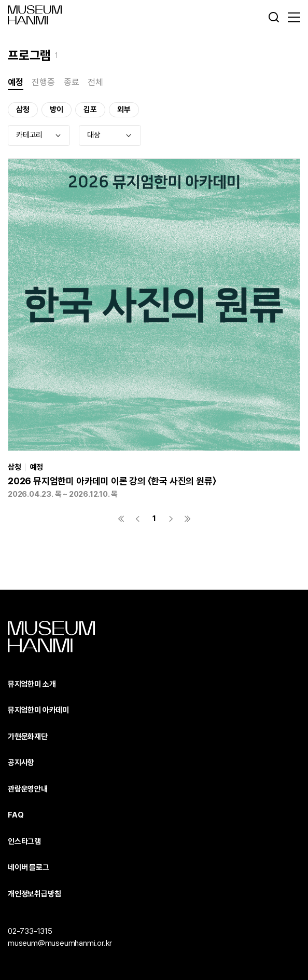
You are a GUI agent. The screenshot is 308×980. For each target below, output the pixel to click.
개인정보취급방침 (34, 894)
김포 (90, 110)
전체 (95, 82)
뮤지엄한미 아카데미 (38, 710)
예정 (16, 82)
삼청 (23, 110)
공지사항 (21, 763)
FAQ (16, 815)
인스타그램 (24, 841)
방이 (57, 110)
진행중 (43, 82)
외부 (124, 110)
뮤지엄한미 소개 (32, 684)
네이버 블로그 (29, 867)
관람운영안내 (28, 789)
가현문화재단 (28, 737)
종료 (72, 82)
